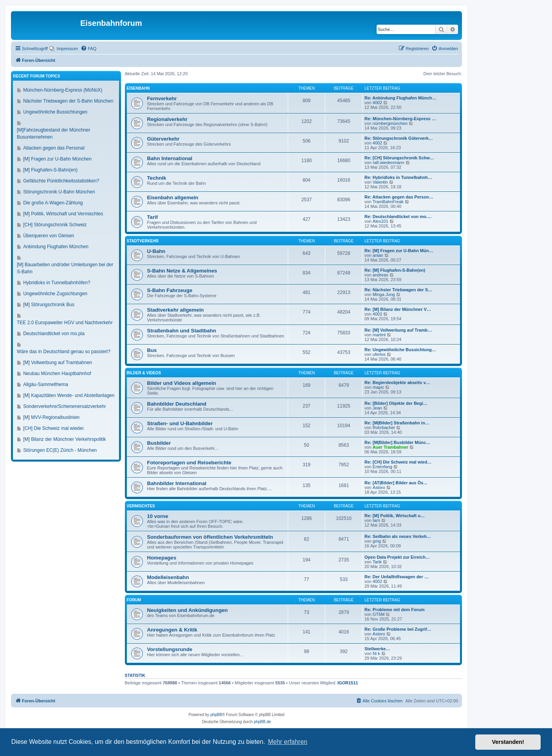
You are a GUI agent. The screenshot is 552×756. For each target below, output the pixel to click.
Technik (157, 178)
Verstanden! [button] (508, 742)
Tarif (153, 217)
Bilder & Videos (144, 373)
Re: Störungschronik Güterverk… (399, 138)
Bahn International (170, 158)
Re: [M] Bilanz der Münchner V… (398, 309)
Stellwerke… (377, 649)
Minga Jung (384, 294)
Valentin (380, 182)
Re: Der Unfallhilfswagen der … (397, 577)
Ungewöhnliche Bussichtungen (55, 112)
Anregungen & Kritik (172, 630)
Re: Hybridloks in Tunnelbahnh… (398, 177)
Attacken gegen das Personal (54, 148)
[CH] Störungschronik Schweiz (55, 225)
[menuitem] (64, 49)
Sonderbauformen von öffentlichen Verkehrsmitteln (210, 537)
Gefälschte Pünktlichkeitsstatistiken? (61, 181)
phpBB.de (262, 722)
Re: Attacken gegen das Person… (399, 197)
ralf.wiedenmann (389, 162)
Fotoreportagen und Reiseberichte (189, 463)
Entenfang (382, 467)
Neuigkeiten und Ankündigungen (188, 610)
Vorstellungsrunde (170, 649)
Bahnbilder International (177, 483)
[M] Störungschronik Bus (49, 305)
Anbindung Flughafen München (56, 247)
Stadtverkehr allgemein (176, 310)
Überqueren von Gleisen (49, 236)
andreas (381, 275)
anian (378, 255)
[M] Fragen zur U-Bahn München (57, 159)
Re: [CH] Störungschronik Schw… (399, 158)
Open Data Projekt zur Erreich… (397, 557)
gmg (377, 541)
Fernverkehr (162, 98)
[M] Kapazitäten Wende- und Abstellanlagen (69, 395)
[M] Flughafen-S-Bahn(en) (50, 170)
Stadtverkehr (143, 241)
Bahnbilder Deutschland (177, 404)
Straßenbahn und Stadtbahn (182, 331)
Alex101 (381, 221)
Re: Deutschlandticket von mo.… (398, 217)
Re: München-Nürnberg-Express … (400, 119)
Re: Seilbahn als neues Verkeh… (398, 536)
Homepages (162, 558)
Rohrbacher (384, 428)
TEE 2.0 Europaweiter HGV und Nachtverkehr (65, 323)
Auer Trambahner (391, 447)
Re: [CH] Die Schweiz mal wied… (398, 462)
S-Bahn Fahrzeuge (170, 290)
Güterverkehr (163, 139)
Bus (152, 350)
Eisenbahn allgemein (173, 198)
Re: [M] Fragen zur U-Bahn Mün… (399, 251)
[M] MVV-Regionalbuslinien (51, 417)
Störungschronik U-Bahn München (59, 192)
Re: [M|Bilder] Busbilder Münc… (397, 442)
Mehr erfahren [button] (288, 742)
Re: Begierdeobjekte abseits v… (397, 383)
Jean (377, 408)
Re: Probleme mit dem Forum (394, 610)
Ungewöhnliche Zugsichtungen (55, 294)
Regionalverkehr (167, 119)
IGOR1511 (348, 683)
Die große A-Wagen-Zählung (53, 203)
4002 (377, 103)
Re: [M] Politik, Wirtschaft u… (395, 516)
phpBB (216, 715)
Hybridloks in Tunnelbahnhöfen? (57, 283)
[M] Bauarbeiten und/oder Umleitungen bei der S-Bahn (65, 268)
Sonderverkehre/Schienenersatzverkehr (64, 406)
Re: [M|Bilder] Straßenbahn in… (397, 423)
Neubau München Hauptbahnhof (57, 373)
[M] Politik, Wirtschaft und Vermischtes (63, 214)
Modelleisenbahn (168, 577)
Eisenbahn (138, 88)
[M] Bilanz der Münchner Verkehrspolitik (64, 439)
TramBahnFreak (388, 202)
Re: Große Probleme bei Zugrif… (398, 629)
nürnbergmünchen (390, 123)
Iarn (376, 520)
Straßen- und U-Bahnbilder (180, 423)
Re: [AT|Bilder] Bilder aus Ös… (396, 483)
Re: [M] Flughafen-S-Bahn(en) (395, 270)
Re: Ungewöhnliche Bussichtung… (400, 350)
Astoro (379, 487)
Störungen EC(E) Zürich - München (60, 450)
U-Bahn (156, 251)
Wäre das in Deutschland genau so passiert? (64, 352)
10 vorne (158, 516)
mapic (378, 387)
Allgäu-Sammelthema (46, 384)
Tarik (377, 562)
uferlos (379, 354)
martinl (379, 335)
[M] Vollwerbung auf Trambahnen (58, 363)
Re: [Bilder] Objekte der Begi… (396, 403)
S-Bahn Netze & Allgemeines (182, 271)
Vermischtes (141, 506)
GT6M (379, 614)
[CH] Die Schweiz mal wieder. (54, 428)
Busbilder (159, 443)
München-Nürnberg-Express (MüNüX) (63, 90)
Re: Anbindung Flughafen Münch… (400, 98)
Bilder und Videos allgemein (182, 383)
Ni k (376, 653)
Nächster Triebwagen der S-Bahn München (68, 101)
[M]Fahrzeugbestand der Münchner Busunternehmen (53, 134)
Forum (134, 600)
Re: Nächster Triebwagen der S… (398, 290)
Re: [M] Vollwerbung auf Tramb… (398, 330)
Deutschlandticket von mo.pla (54, 334)
